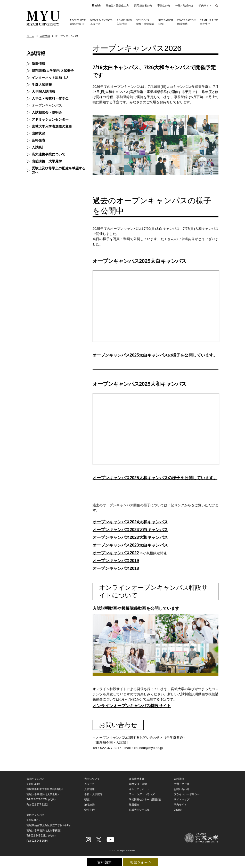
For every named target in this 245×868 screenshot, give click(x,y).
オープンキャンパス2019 (116, 561)
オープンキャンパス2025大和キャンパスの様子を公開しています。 (155, 478)
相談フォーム (141, 862)
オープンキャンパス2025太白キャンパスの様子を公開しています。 (155, 355)
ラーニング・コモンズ (142, 794)
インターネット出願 (47, 78)
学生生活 (209, 22)
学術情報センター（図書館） (146, 799)
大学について (78, 22)
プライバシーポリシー (187, 794)
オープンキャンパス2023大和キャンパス (130, 537)
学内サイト (205, 6)
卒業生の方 (164, 6)
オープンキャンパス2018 (116, 568)
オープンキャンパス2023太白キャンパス (130, 545)
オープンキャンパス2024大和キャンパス (130, 522)
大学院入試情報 (43, 92)
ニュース (101, 22)
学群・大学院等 (145, 22)
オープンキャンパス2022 (116, 553)
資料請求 (104, 862)
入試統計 (38, 147)
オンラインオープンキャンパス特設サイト (132, 706)
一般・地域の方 (184, 6)
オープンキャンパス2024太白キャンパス (130, 530)
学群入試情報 (42, 85)
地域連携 (186, 22)
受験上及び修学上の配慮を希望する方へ (59, 170)
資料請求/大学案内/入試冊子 (53, 71)
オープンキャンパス (47, 105)
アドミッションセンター (50, 119)
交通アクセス (182, 784)
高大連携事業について (48, 154)
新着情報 (38, 64)
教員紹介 (134, 805)
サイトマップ (182, 799)
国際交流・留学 (138, 784)
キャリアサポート (139, 789)
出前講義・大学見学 (47, 161)
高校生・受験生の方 (117, 6)
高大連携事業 (137, 779)
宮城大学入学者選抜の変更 (52, 126)
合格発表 (38, 140)
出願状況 (38, 133)
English (96, 6)
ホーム (30, 36)
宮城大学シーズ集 (139, 810)
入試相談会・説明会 (47, 112)
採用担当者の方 (143, 6)
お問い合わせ (182, 789)
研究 (166, 22)
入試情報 (124, 22)
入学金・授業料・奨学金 (50, 98)
